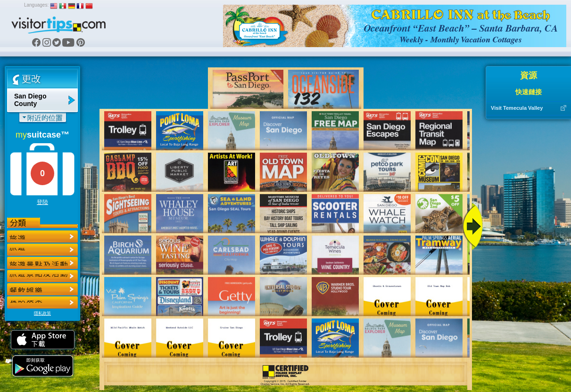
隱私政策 (42, 313)
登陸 (42, 202)
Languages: (36, 5)
